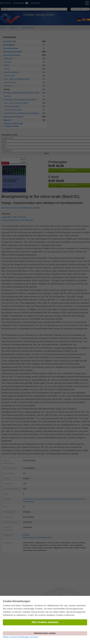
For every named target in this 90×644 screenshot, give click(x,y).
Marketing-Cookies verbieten (45, 633)
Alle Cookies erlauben (45, 622)
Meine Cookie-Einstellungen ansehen (21, 637)
